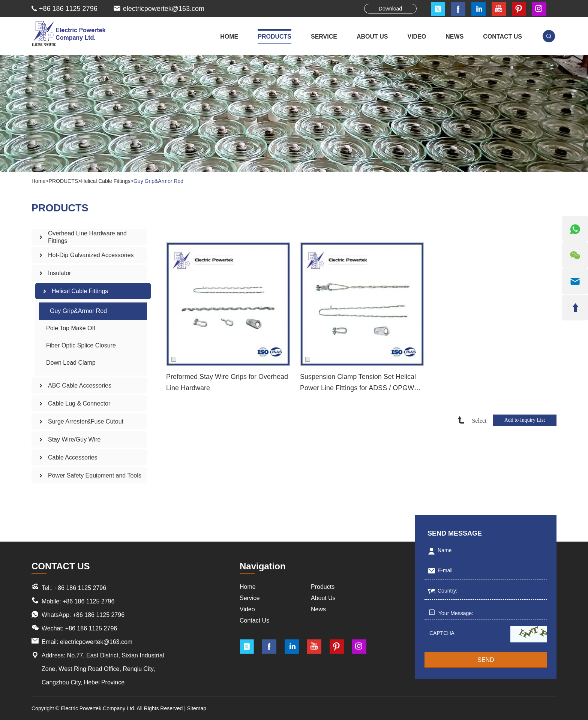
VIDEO (417, 37)
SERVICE (324, 37)
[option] (294, 113)
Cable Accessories (73, 457)
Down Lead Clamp (71, 363)
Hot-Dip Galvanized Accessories (91, 255)
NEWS (454, 37)
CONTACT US (502, 37)
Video (247, 609)
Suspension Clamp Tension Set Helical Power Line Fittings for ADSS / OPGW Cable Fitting (358, 383)
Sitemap (197, 708)
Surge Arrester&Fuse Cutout (86, 421)
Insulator (59, 273)
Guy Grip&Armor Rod (158, 181)
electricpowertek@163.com (164, 9)
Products (323, 587)
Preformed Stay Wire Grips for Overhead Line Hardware (227, 382)
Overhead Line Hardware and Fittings (87, 237)
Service (250, 598)
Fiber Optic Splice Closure (81, 345)
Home (229, 37)
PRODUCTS (274, 37)
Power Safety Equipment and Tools (95, 475)
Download (390, 9)
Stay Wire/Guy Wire (74, 439)
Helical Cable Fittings (106, 181)
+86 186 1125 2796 (99, 615)
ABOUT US (372, 37)
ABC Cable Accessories (80, 385)
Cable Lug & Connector (79, 403)
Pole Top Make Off (71, 328)
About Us (323, 598)
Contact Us (254, 620)
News (318, 609)
